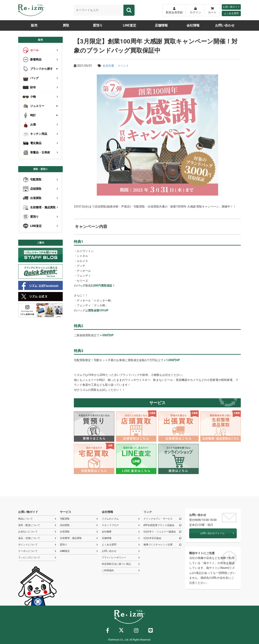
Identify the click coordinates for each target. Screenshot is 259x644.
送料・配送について (37, 525)
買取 (66, 25)
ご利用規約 (121, 571)
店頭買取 (79, 525)
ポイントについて (37, 545)
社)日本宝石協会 (162, 538)
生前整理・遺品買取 (79, 538)
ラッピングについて (37, 558)
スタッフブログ (121, 525)
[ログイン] (195, 10)
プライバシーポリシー (121, 558)
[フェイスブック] (108, 631)
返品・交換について (37, 538)
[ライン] (151, 631)
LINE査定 (129, 25)
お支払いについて (37, 532)
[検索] (129, 10)
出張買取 (79, 532)
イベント (123, 66)
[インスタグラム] (136, 631)
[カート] (212, 10)
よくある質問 (231, 13)
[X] (121, 631)
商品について (37, 519)
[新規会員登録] (174, 10)
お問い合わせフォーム (217, 533)
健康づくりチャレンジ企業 (162, 545)
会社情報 (193, 25)
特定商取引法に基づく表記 (121, 564)
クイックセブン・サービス (162, 519)
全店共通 (108, 66)
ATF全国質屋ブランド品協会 (162, 525)
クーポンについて (37, 551)
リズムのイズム (121, 519)
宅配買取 (79, 519)
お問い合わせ (225, 25)
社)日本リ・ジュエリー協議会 (162, 532)
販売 (34, 25)
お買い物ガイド (231, 7)
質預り (98, 25)
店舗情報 (161, 25)
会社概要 (121, 532)
